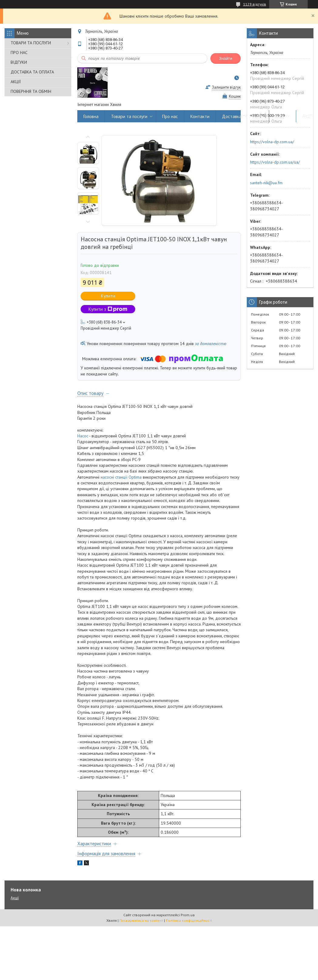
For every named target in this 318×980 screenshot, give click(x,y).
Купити (108, 296)
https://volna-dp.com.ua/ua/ (275, 162)
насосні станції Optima (121, 477)
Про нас (170, 116)
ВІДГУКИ (19, 62)
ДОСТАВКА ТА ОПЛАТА (32, 72)
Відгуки (283, 116)
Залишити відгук (226, 87)
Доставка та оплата (242, 116)
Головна (91, 116)
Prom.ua (188, 915)
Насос (83, 436)
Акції (307, 116)
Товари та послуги (129, 116)
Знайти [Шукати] (226, 58)
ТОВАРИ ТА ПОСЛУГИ (31, 43)
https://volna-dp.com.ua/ (272, 142)
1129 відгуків (255, 4)
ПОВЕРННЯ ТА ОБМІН (31, 91)
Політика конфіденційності (189, 920)
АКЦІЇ (16, 82)
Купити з (108, 309)
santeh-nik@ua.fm (266, 183)
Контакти (200, 116)
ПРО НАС (19, 53)
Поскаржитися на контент (141, 920)
